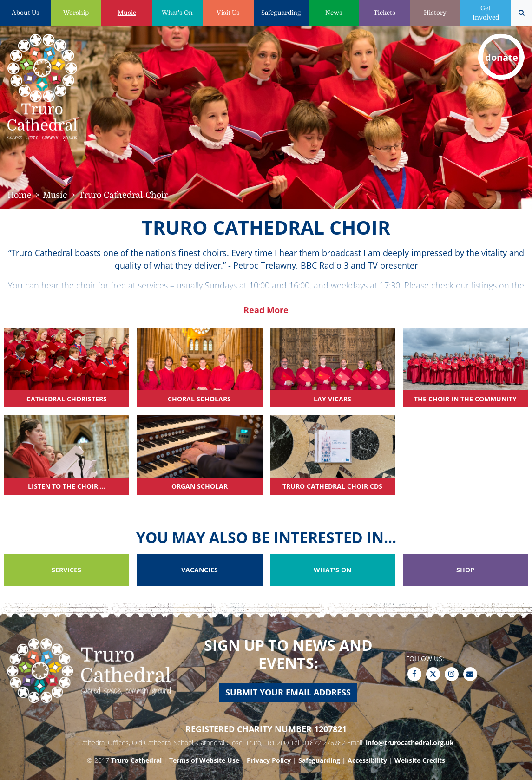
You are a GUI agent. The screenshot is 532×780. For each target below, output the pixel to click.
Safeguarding (281, 13)
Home (20, 195)
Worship (76, 13)
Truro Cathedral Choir (123, 195)
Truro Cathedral (136, 760)
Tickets (384, 13)
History (435, 13)
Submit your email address (288, 692)
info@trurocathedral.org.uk (410, 743)
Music (127, 13)
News (334, 13)
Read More (266, 310)
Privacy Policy (269, 760)
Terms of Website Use (204, 760)
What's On (177, 13)
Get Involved (486, 13)
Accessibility (367, 760)
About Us (26, 13)
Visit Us (228, 13)
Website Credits (420, 760)
